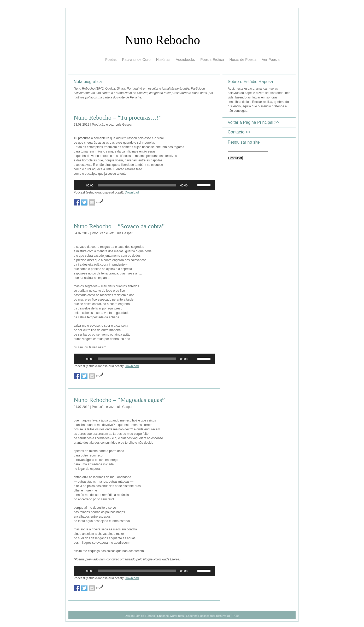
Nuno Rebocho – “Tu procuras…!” (118, 118)
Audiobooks (185, 60)
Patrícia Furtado (145, 616)
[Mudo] (193, 185)
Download (132, 192)
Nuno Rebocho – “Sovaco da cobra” (119, 226)
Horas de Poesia (243, 60)
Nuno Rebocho (162, 40)
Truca (236, 616)
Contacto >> (239, 132)
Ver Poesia (271, 60)
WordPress (177, 616)
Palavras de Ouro (136, 60)
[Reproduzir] (80, 185)
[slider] (137, 185)
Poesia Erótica (212, 60)
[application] (144, 185)
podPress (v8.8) (220, 616)
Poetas (111, 60)
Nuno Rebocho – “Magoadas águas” (119, 400)
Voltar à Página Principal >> (253, 122)
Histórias (163, 60)
